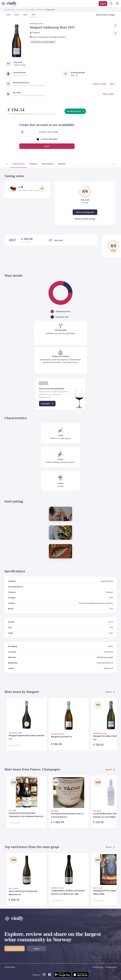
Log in (47, 146)
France (20, 10)
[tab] (13, 164)
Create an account (15, 949)
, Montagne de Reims (57, 37)
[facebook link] (50, 975)
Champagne (30, 10)
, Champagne (43, 37)
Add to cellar (108, 94)
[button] (47, 132)
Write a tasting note (85, 212)
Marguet (40, 10)
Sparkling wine (10, 10)
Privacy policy (111, 967)
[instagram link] (44, 975)
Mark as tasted (100, 84)
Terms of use (98, 967)
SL (19, 187)
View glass (48, 404)
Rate (112, 84)
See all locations (76, 111)
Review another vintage (85, 219)
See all (110, 692)
